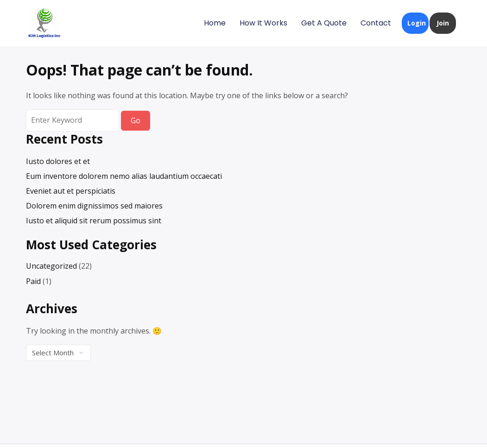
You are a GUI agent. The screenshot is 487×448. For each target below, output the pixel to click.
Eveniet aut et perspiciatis (71, 191)
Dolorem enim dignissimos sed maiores (94, 206)
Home (215, 23)
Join (443, 23)
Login (417, 23)
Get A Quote (324, 23)
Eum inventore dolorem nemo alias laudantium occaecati (124, 176)
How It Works (263, 23)
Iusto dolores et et (58, 161)
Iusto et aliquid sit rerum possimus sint (94, 221)
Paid (33, 281)
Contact (376, 23)
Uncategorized (51, 266)
